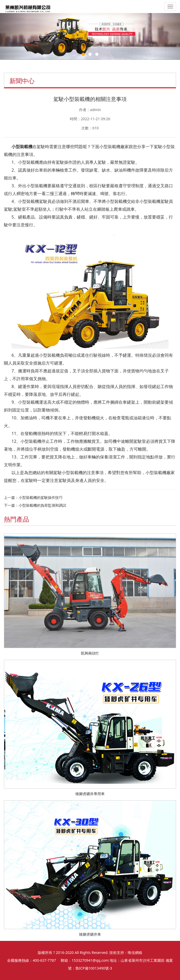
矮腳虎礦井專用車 (90, 794)
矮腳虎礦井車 (90, 934)
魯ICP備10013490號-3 (94, 968)
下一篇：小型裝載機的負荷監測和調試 (35, 505)
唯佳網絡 (135, 952)
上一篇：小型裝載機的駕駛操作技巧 (33, 497)
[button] (13, 36)
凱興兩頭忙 (90, 653)
